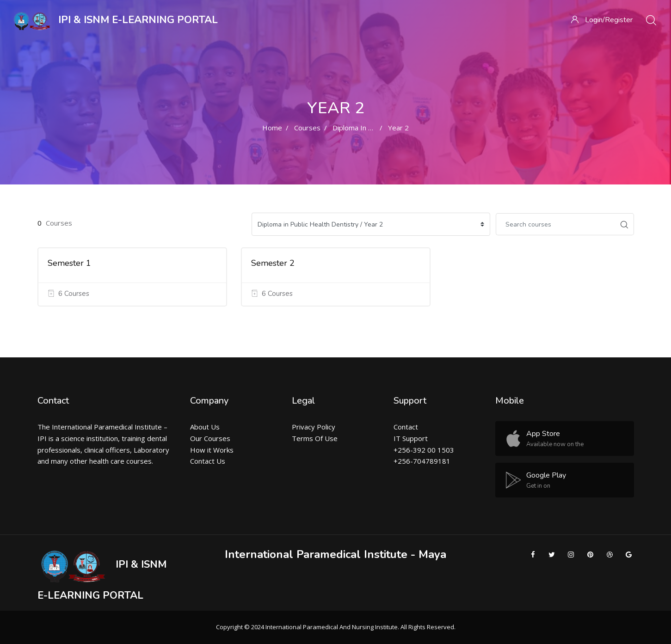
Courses (307, 128)
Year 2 (398, 128)
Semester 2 (273, 263)
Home (272, 128)
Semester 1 (69, 263)
